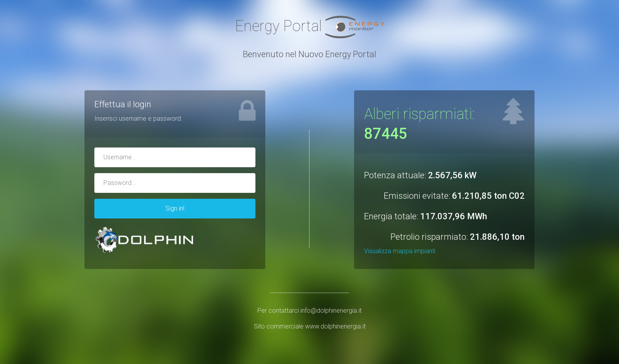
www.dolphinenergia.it (335, 326)
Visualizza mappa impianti (400, 251)
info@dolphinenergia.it (331, 311)
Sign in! (175, 208)
